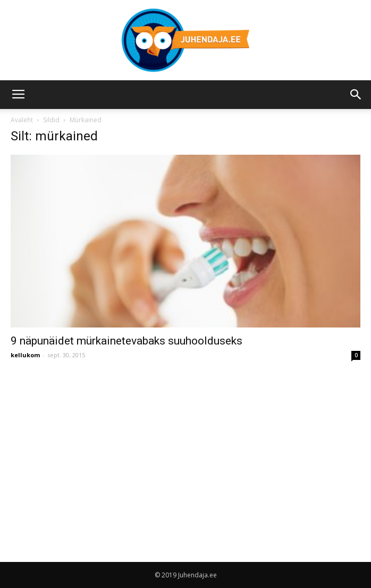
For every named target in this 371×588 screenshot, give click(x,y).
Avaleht (22, 120)
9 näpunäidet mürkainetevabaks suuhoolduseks (127, 341)
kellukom (25, 355)
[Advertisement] (100, 451)
